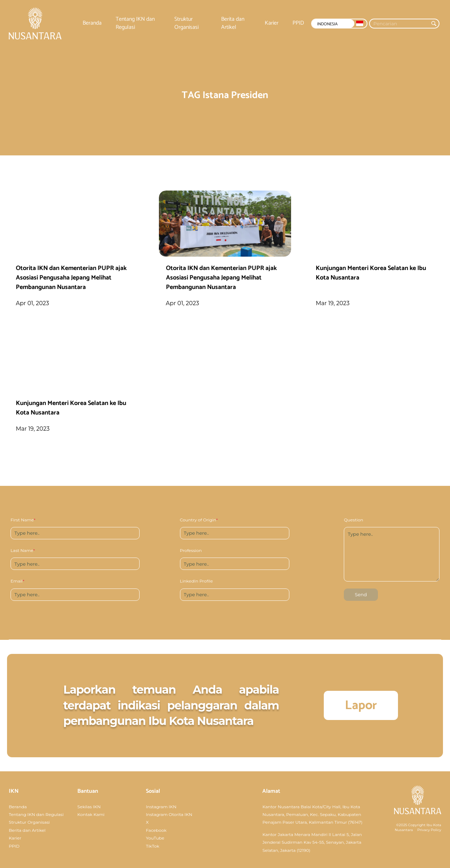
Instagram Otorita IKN (169, 814)
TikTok (153, 846)
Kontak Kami (91, 814)
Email (17, 581)
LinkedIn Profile (197, 581)
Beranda (92, 23)
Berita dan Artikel (233, 23)
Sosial (153, 791)
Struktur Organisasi (187, 23)
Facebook (156, 830)
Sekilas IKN (89, 807)
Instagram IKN (161, 807)
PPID (298, 23)
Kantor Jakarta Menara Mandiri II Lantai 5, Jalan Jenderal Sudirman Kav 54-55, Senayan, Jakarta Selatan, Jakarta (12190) (312, 842)
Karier (272, 23)
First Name (23, 520)
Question (353, 520)
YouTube (155, 838)
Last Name (23, 550)
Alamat (271, 791)
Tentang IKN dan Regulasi (135, 23)
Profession (191, 550)
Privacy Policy (429, 830)
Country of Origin (199, 520)
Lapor (361, 705)
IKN (14, 791)
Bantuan (88, 791)
